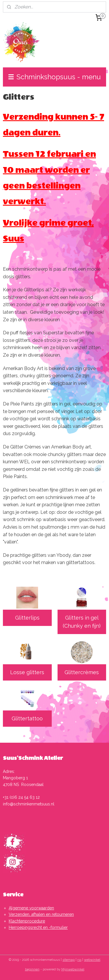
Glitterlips (27, 618)
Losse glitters (27, 672)
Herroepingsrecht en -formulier (38, 927)
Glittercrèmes (82, 672)
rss (79, 960)
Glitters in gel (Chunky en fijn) (82, 622)
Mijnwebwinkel (73, 969)
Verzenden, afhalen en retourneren (41, 914)
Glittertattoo (27, 718)
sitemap (69, 960)
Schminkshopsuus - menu (55, 77)
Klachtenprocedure (27, 921)
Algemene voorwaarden (31, 908)
